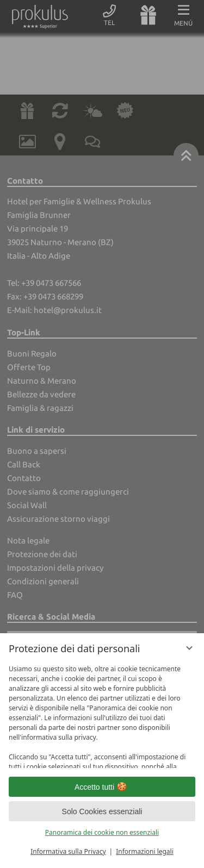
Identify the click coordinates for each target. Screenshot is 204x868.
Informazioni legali (145, 851)
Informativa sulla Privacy (68, 851)
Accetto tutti (102, 787)
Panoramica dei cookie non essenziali (102, 832)
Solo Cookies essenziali (102, 811)
